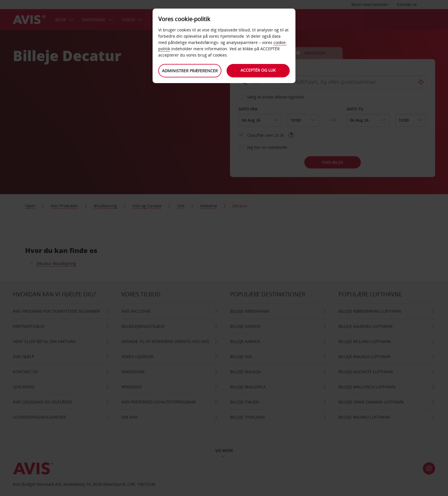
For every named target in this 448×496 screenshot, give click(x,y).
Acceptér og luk (258, 70)
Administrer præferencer (190, 71)
